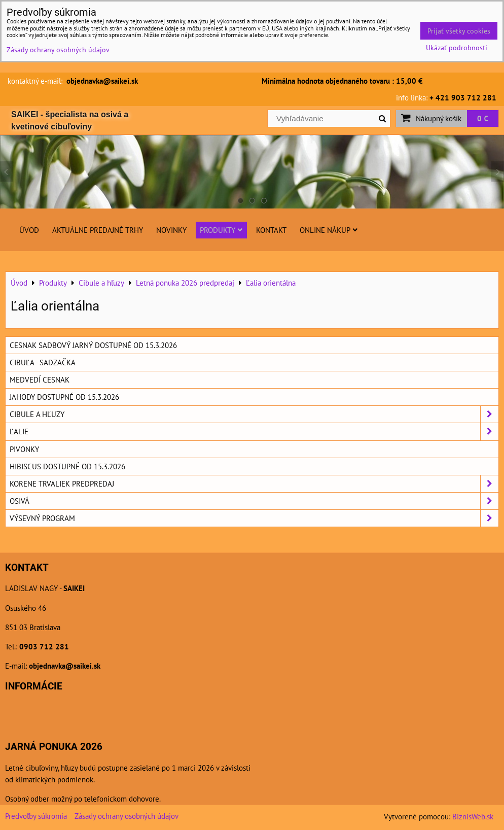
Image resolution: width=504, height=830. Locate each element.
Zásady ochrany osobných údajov (127, 816)
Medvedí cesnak (40, 379)
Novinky (171, 230)
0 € (483, 118)
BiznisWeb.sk (473, 816)
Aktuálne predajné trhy (98, 230)
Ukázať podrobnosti (457, 48)
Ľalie (254, 431)
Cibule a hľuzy (254, 414)
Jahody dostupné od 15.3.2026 (64, 397)
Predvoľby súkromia (36, 816)
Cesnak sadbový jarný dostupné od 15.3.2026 (93, 345)
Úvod (29, 230)
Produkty (221, 230)
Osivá (254, 501)
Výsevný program (254, 518)
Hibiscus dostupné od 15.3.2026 (67, 466)
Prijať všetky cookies (459, 31)
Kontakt (271, 230)
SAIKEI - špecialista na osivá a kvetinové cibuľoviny (70, 120)
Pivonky (24, 449)
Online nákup (329, 230)
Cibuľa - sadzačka (43, 362)
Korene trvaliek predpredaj (254, 484)
